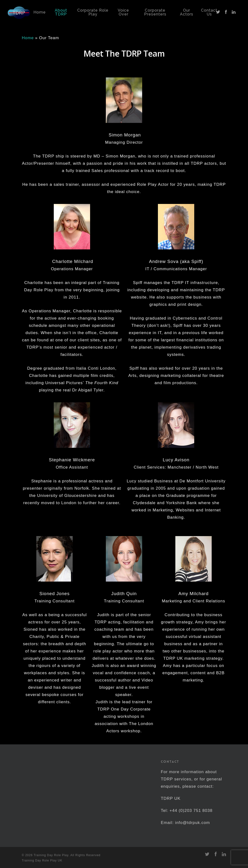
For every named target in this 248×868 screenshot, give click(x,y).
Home (28, 38)
